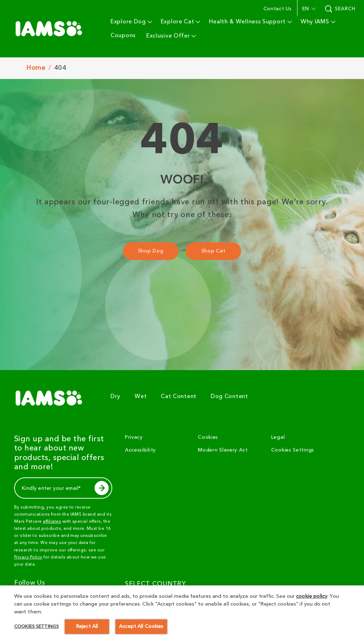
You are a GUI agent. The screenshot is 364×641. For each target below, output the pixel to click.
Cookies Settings (293, 450)
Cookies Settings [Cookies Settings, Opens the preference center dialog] (36, 636)
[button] (308, 9)
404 (60, 68)
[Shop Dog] (151, 251)
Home (36, 68)
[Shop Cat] (213, 251)
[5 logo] (52, 398)
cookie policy (312, 606)
